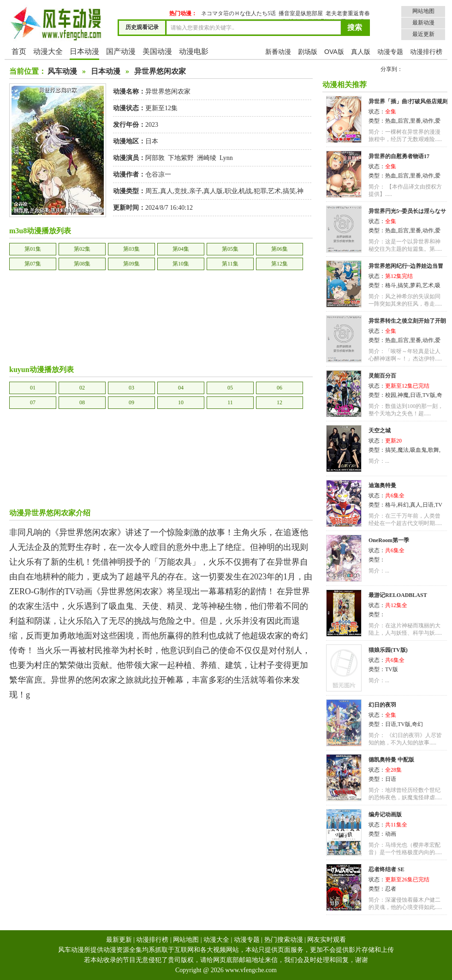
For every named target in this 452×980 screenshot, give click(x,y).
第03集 (131, 249)
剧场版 (308, 52)
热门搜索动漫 (284, 940)
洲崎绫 (207, 158)
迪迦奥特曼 (382, 485)
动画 (391, 834)
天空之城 (380, 431)
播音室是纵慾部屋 (301, 13)
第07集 (33, 264)
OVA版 (334, 52)
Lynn (226, 158)
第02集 (82, 249)
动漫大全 (48, 51)
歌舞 (434, 450)
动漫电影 (194, 51)
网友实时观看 (327, 940)
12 (280, 402)
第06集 (280, 249)
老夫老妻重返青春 (348, 13)
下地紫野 (181, 158)
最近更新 (423, 34)
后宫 (403, 121)
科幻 (403, 505)
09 (131, 402)
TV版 (429, 395)
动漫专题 (390, 52)
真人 (167, 191)
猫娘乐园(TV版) (388, 650)
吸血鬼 (418, 450)
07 (33, 402)
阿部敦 (155, 158)
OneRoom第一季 (389, 540)
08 (82, 402)
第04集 (181, 249)
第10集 (181, 264)
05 (230, 388)
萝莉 (416, 285)
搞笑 (289, 191)
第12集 (280, 264)
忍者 (391, 889)
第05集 (230, 249)
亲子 (196, 191)
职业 (231, 191)
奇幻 (417, 724)
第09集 (131, 264)
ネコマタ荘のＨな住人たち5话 (238, 13)
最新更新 (119, 940)
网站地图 (423, 11)
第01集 (33, 249)
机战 (245, 191)
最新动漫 (423, 23)
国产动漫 (121, 51)
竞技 (181, 191)
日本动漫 (84, 51)
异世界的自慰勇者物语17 (399, 156)
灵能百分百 (382, 376)
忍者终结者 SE (387, 869)
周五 (152, 191)
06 (280, 388)
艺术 (274, 191)
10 (181, 402)
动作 (428, 121)
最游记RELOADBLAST (398, 595)
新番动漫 (278, 52)
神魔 (403, 395)
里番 (416, 121)
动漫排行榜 (426, 52)
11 (230, 402)
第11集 (230, 264)
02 (82, 388)
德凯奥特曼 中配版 (391, 760)
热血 (391, 121)
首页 (19, 51)
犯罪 (260, 191)
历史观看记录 (142, 27)
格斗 (391, 285)
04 (181, 388)
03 (131, 388)
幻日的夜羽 (382, 705)
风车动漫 (62, 71)
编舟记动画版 (385, 815)
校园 (391, 395)
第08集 (82, 264)
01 (33, 388)
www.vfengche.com (251, 970)
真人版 (361, 52)
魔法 (403, 450)
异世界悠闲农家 (160, 71)
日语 (416, 395)
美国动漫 (157, 51)
